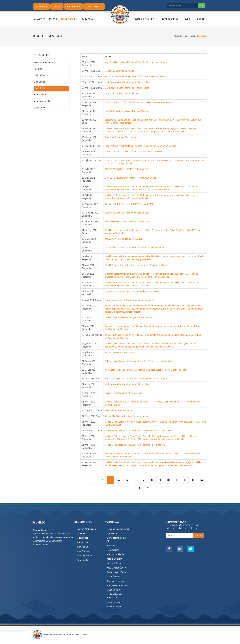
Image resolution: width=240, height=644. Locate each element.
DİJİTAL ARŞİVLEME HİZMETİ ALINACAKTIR (127, 169)
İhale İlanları (40, 88)
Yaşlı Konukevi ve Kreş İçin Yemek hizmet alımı (127, 82)
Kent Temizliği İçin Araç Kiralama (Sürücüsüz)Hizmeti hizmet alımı (136, 62)
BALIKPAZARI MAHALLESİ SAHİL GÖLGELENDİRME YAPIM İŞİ (136, 77)
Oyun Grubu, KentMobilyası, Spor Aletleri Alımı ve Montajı (132, 291)
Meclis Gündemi (115, 559)
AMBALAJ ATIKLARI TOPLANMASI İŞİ (123, 239)
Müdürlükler (39, 75)
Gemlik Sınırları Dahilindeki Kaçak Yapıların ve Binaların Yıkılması (136, 265)
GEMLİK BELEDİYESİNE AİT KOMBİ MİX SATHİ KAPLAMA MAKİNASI (139, 102)
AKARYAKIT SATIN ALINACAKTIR (121, 94)
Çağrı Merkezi (40, 108)
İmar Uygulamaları (42, 101)
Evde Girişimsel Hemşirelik (114, 596)
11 (177, 480)
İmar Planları (40, 95)
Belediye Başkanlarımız (118, 529)
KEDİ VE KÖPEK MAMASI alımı (120, 352)
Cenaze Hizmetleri (116, 581)
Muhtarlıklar (39, 82)
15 (139, 488)
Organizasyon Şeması (118, 572)
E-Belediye (41, 6)
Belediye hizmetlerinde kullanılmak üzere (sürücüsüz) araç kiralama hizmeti (140, 361)
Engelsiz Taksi (114, 590)
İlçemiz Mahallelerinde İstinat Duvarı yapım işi (126, 416)
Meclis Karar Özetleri (117, 568)
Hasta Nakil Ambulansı (118, 585)
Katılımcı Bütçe (114, 606)
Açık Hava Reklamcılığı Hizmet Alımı (122, 137)
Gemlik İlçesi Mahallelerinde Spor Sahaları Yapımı (128, 317)
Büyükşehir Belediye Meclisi (117, 539)
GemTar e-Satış (94, 6)
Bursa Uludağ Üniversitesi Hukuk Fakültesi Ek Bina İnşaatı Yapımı (136, 379)
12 (185, 480)
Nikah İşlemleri (114, 577)
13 (193, 480)
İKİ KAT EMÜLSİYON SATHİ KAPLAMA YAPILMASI (129, 204)
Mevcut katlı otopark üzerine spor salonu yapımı (127, 88)
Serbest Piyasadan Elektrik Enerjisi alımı (124, 393)
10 (168, 480)
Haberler (38, 69)
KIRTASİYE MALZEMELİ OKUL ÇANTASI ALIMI (128, 221)
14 (201, 480)
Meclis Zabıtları (114, 563)
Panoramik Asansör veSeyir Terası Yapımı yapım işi (129, 300)
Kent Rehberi (73, 6)
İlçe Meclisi (112, 533)
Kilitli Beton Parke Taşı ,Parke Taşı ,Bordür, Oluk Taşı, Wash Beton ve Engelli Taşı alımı (146, 370)
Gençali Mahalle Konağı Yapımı (120, 71)
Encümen (112, 546)
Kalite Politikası (114, 602)
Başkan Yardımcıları (43, 62)
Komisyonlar (113, 550)
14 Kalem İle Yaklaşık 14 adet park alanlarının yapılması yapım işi (136, 248)
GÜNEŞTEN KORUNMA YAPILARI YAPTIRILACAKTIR (131, 178)
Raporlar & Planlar (116, 554)
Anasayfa (178, 36)
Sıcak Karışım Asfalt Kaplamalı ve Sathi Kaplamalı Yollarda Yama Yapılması (141, 146)
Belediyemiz (190, 36)
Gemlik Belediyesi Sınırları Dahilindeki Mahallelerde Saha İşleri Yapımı (138, 431)
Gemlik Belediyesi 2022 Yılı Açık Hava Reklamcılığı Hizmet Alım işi (136, 445)
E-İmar (57, 6)
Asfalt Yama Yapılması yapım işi (120, 410)
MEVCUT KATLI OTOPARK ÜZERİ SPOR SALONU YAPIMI (133, 152)
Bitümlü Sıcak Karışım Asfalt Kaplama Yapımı (126, 111)
